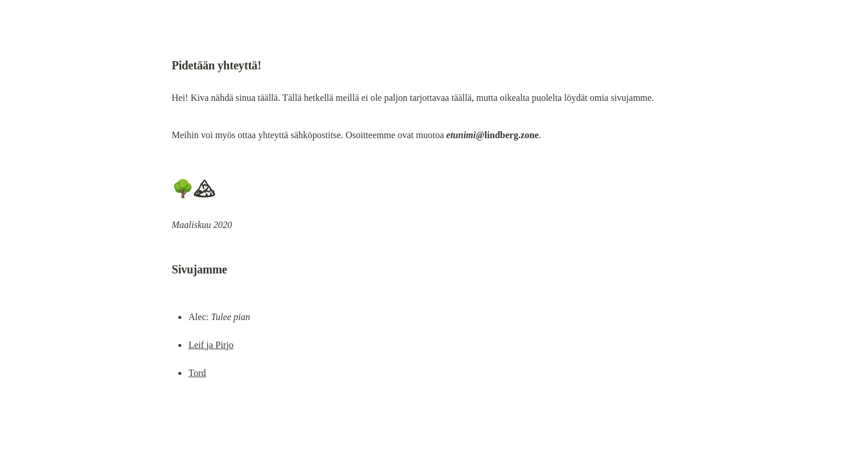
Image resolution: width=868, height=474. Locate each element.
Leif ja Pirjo (211, 345)
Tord (197, 373)
